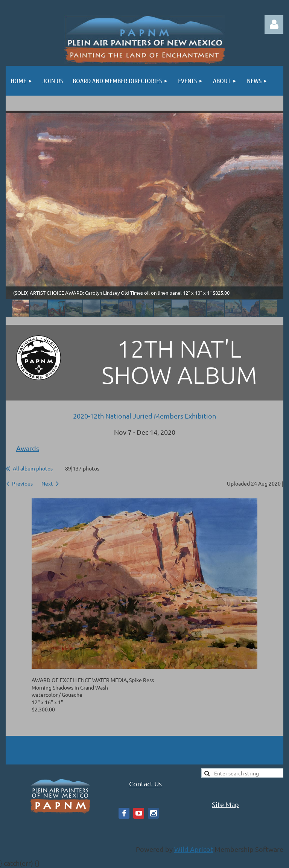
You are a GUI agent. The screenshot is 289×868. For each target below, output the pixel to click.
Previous (22, 483)
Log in (274, 24)
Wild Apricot (194, 849)
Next (47, 483)
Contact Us (145, 783)
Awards (28, 448)
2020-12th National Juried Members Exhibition (144, 416)
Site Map (225, 804)
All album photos (33, 468)
